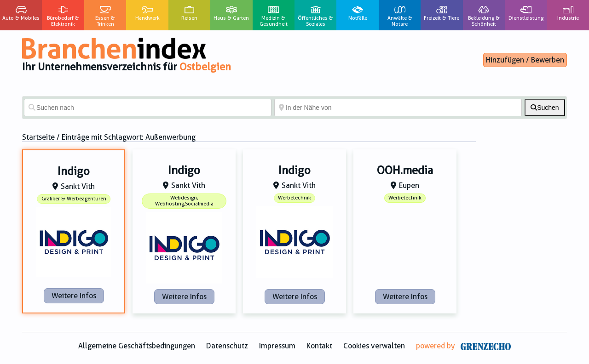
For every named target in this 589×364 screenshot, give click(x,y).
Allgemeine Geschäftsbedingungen (137, 346)
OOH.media (405, 171)
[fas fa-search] (545, 108)
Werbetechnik (294, 198)
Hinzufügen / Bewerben (525, 60)
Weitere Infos (74, 296)
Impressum (277, 346)
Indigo (74, 171)
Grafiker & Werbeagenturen (74, 199)
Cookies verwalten (374, 346)
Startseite (38, 137)
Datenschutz (227, 346)
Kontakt (319, 346)
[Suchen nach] (148, 108)
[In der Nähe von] (398, 108)
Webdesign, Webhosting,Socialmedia (184, 201)
